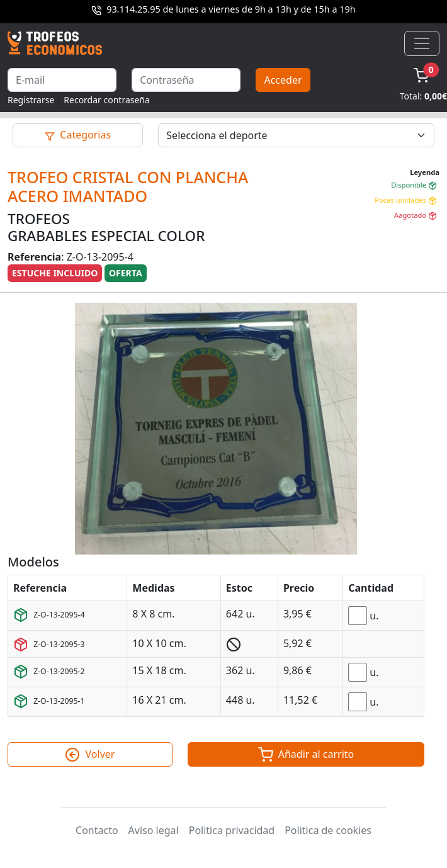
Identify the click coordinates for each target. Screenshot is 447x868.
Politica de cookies (328, 830)
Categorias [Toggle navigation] (78, 135)
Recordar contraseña (107, 100)
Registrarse (31, 100)
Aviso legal (154, 830)
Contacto (97, 830)
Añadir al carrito (306, 755)
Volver (90, 755)
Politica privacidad (232, 830)
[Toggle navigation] (422, 43)
